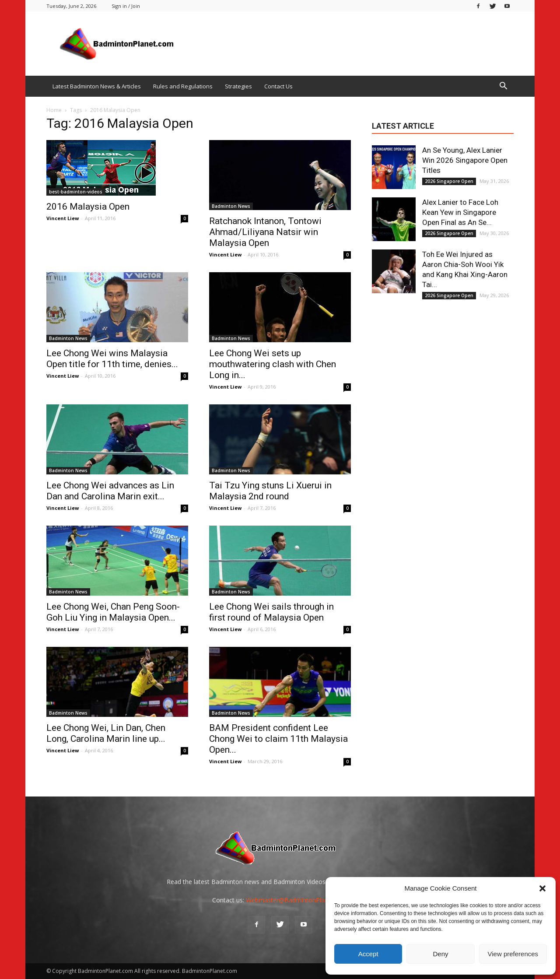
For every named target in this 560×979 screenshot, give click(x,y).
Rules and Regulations (183, 86)
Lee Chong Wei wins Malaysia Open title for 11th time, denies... (112, 359)
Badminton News (231, 206)
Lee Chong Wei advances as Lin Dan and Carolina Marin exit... (110, 491)
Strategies (238, 86)
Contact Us (278, 86)
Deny (440, 954)
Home (54, 110)
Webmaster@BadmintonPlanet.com (297, 900)
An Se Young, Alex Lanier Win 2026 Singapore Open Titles (465, 160)
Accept (368, 954)
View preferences (513, 954)
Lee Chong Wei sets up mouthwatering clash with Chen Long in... (273, 364)
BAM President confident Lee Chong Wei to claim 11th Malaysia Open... (278, 739)
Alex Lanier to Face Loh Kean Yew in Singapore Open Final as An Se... (460, 212)
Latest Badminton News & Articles (97, 86)
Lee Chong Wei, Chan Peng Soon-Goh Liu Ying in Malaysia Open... (113, 612)
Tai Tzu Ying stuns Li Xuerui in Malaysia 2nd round (270, 491)
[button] (542, 888)
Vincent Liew (63, 218)
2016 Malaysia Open (88, 207)
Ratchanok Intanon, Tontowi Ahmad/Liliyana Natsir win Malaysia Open (265, 232)
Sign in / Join (126, 6)
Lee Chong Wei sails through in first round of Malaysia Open (271, 612)
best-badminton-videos (76, 192)
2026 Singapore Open (449, 181)
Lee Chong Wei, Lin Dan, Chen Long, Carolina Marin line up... (106, 733)
